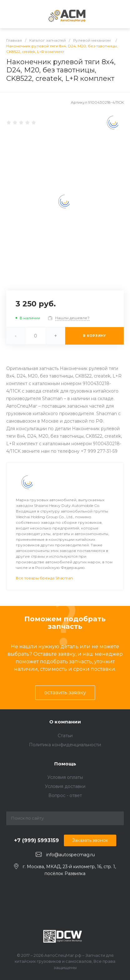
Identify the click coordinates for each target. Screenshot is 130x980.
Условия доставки (65, 786)
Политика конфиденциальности (65, 745)
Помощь (65, 764)
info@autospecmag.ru (70, 855)
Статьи (65, 736)
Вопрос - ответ (65, 795)
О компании (65, 722)
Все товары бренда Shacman (44, 578)
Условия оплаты (65, 777)
